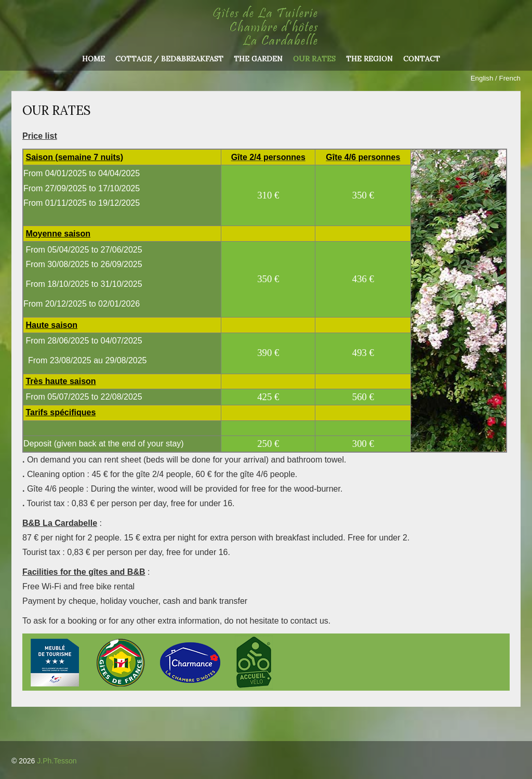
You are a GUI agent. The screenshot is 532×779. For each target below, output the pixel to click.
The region (369, 59)
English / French (496, 78)
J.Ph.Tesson (57, 761)
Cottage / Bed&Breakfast (169, 59)
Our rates (314, 59)
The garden (258, 59)
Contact (422, 59)
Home (94, 59)
